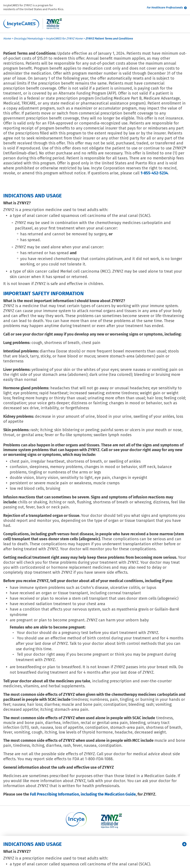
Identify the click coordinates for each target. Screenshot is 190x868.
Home (7, 38)
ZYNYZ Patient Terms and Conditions (109, 38)
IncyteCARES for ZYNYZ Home (64, 38)
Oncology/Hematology (28, 38)
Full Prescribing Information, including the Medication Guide (83, 794)
